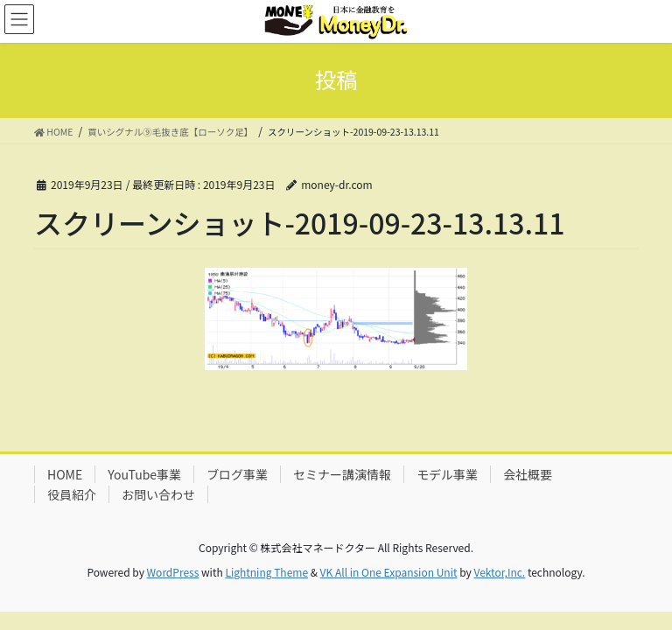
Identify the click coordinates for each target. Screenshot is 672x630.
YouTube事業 (144, 474)
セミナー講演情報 (342, 474)
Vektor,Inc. (499, 572)
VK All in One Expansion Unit (389, 572)
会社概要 (528, 474)
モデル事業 (447, 474)
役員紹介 (72, 494)
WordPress (173, 572)
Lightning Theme (266, 572)
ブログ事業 (237, 474)
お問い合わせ (158, 494)
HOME (65, 474)
